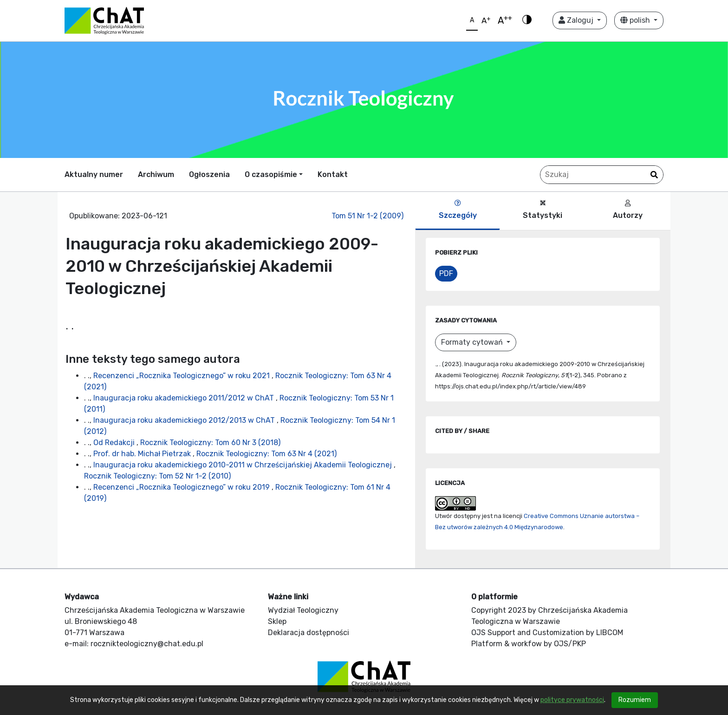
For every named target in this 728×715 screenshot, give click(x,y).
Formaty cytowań (473, 342)
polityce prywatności (572, 700)
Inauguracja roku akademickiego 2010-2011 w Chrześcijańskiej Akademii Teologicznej (244, 465)
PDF (446, 273)
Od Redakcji (115, 443)
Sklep (277, 621)
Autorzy (628, 210)
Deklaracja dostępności (309, 633)
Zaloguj (577, 20)
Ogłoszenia (209, 174)
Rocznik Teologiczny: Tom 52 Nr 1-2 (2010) (157, 476)
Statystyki (543, 210)
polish (636, 20)
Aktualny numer (94, 174)
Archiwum (156, 174)
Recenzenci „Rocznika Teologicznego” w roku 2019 (182, 487)
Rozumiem (635, 700)
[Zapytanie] (602, 175)
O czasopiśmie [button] (271, 174)
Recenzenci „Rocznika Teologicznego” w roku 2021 (182, 376)
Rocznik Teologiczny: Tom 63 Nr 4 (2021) (266, 454)
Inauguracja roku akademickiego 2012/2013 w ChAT (185, 420)
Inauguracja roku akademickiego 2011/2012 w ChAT (185, 398)
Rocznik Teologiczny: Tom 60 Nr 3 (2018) (210, 443)
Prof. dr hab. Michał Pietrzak (143, 454)
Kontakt (333, 174)
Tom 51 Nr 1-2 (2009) (367, 216)
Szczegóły (458, 210)
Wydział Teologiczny (303, 610)
